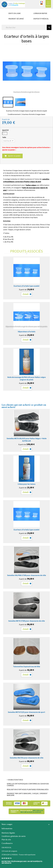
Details (26, 294)
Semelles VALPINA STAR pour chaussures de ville (27, 575)
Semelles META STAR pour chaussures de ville (27, 621)
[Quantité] (5, 133)
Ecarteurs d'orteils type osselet (27, 286)
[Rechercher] (24, 27)
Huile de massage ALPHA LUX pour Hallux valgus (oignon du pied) (27, 378)
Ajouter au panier (12, 156)
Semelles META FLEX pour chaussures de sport (26, 712)
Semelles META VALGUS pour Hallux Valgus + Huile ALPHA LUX (27, 440)
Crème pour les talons (27, 484)
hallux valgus (31, 185)
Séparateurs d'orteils (27, 332)
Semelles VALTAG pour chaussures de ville (27, 758)
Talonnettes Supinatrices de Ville (27, 667)
